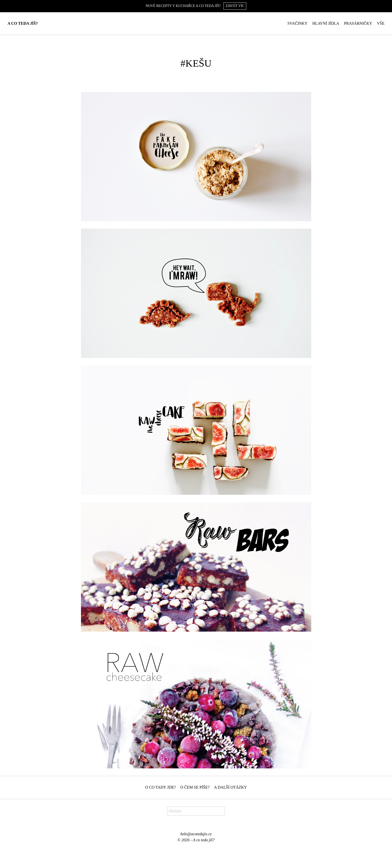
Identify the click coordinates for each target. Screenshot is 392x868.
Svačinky (298, 23)
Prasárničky (358, 23)
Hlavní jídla (326, 23)
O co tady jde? (160, 787)
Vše (381, 23)
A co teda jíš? (23, 23)
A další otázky (230, 787)
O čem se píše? (195, 787)
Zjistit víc (235, 6)
